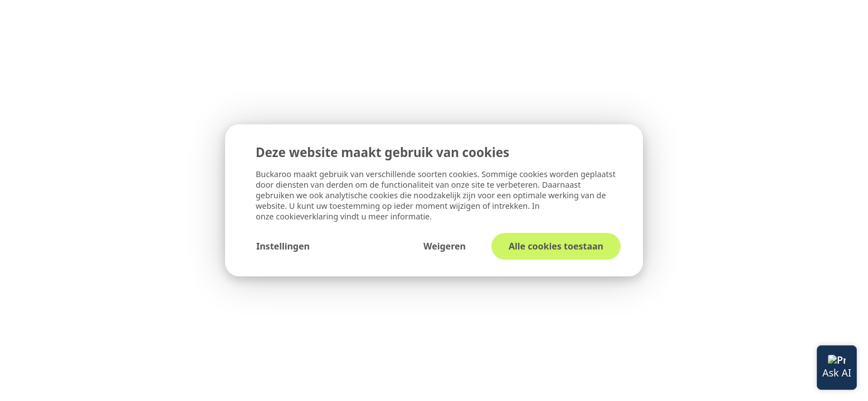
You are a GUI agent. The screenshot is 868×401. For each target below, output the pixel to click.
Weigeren (445, 247)
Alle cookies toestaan (556, 247)
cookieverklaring (308, 217)
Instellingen (283, 247)
